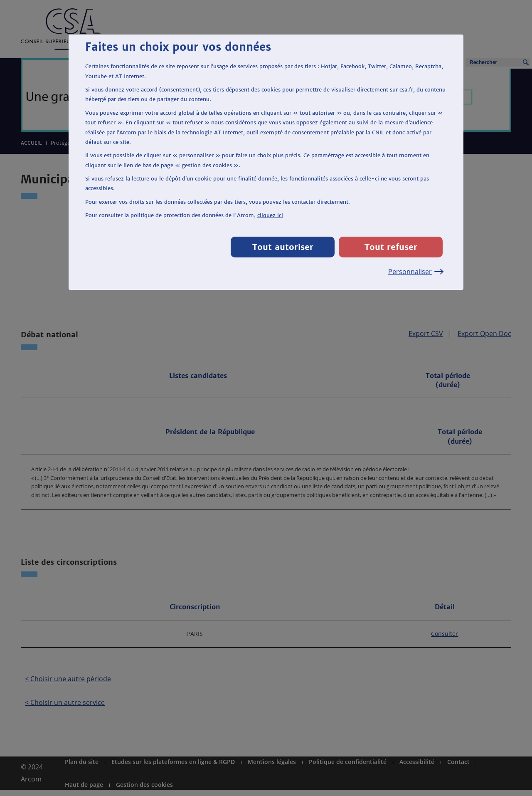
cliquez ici (270, 215)
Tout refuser (391, 247)
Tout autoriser (283, 247)
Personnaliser (415, 272)
